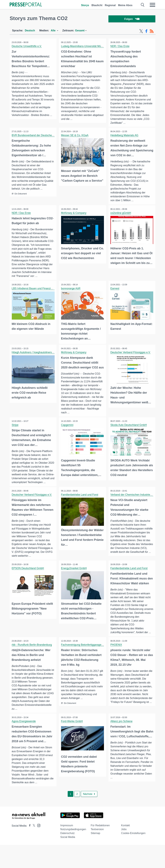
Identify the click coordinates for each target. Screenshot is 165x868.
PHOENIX (117, 668)
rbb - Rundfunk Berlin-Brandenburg (32, 668)
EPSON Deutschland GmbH (28, 586)
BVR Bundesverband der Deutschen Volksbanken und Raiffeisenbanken (53, 136)
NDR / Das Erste (120, 47)
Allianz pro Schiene (122, 744)
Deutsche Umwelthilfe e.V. (27, 47)
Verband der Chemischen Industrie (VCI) (134, 508)
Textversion (97, 852)
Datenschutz (67, 856)
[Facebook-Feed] (146, 32)
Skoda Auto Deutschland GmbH (129, 435)
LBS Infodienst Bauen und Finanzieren (34, 293)
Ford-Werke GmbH (72, 744)
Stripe (15, 435)
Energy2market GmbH (74, 586)
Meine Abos (125, 5)
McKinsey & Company (74, 214)
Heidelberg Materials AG (125, 136)
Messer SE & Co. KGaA (75, 136)
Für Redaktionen (100, 849)
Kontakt (126, 849)
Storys (85, 5)
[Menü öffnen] (152, 5)
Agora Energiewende (24, 744)
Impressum (67, 849)
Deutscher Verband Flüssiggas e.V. (131, 357)
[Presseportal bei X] (33, 849)
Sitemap (95, 856)
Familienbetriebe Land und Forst (80, 508)
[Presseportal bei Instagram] (38, 848)
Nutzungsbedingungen (73, 852)
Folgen (132, 19)
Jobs (124, 852)
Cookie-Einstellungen (133, 856)
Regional (110, 5)
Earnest (115, 293)
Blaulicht (97, 5)
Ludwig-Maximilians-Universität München (85, 47)
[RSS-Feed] (152, 32)
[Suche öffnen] (143, 5)
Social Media (68, 860)
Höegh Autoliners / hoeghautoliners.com (35, 357)
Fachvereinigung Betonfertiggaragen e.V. (85, 668)
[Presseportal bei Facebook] (29, 849)
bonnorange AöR (71, 293)
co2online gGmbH (121, 214)
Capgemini (68, 435)
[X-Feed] (141, 32)
